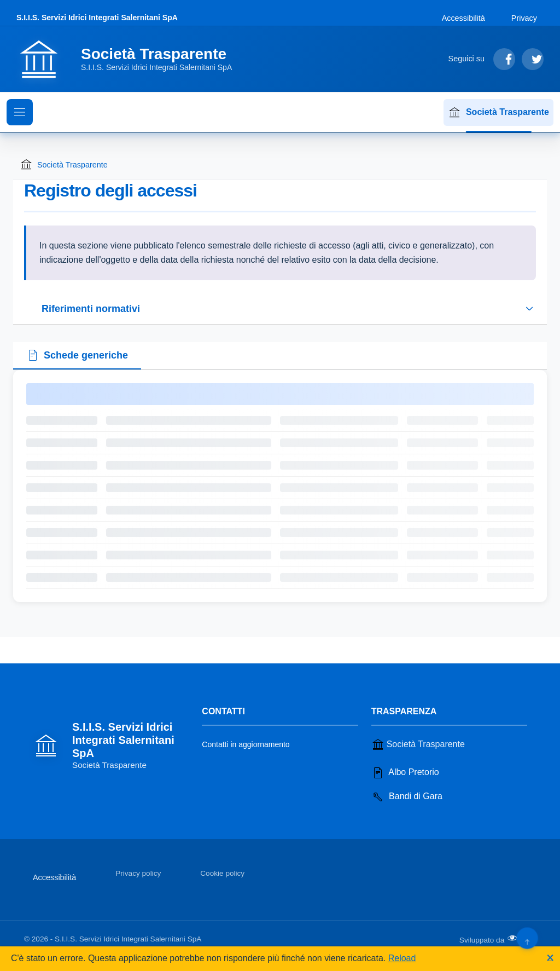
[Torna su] (527, 938)
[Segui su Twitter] (533, 59)
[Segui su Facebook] (504, 59)
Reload (402, 958)
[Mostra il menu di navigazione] (20, 112)
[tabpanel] (280, 486)
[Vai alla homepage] (131, 59)
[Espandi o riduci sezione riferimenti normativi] (280, 309)
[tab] (77, 356)
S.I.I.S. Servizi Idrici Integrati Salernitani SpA (97, 18)
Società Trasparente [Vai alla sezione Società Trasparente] (418, 744)
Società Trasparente (498, 113)
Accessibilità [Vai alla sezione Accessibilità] (463, 18)
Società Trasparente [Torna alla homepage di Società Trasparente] (64, 165)
